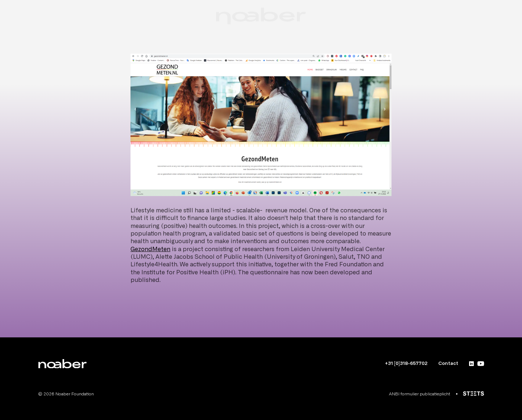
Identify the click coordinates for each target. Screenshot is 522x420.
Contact (448, 364)
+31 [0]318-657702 (406, 364)
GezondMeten (150, 249)
